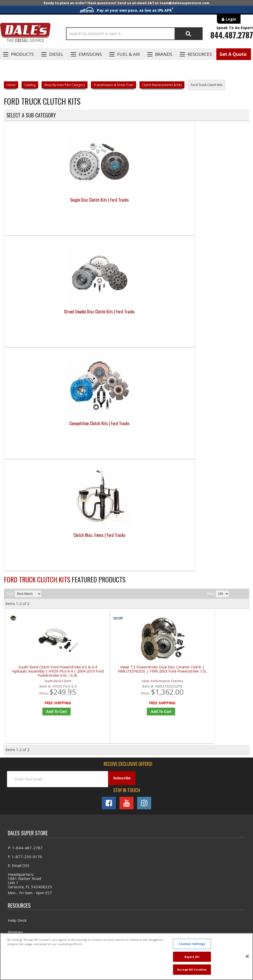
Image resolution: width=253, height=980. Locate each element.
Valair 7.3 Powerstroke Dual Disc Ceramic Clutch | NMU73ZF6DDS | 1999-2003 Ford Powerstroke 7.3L (97, 343)
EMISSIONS (90, 54)
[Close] (247, 956)
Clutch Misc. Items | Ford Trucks (218, 210)
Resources (200, 54)
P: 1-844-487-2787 (25, 525)
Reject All (192, 957)
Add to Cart (37, 384)
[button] (134, 34)
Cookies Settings (192, 944)
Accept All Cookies (192, 969)
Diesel (56, 54)
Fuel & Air (128, 54)
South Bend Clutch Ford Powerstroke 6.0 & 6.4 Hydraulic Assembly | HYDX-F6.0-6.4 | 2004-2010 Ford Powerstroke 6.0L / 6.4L (36, 343)
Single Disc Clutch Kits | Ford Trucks (35, 210)
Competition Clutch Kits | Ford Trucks (157, 210)
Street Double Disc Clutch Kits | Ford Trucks (96, 210)
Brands (164, 54)
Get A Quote (233, 54)
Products (22, 54)
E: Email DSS (19, 543)
